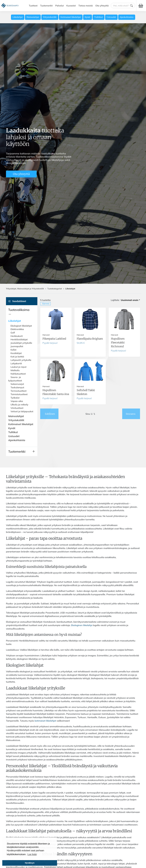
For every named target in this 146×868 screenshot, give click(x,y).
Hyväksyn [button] (30, 863)
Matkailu (15, 370)
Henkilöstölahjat (19, 339)
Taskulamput (17, 387)
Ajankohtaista (127, 17)
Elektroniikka (17, 329)
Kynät (88, 17)
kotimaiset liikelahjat (45, 721)
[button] (22, 312)
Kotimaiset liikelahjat (71, 17)
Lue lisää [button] (32, 854)
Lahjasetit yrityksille (21, 360)
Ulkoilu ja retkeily (19, 405)
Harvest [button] (46, 304)
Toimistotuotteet (19, 394)
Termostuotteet (19, 391)
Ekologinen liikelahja (82, 625)
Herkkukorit (17, 336)
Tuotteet (33, 6)
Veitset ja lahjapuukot (22, 411)
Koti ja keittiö (17, 357)
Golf (13, 333)
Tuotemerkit (46, 6)
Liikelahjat (18, 17)
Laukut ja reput (18, 367)
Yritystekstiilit (50, 17)
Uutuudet (111, 17)
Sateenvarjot (17, 384)
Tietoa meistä (86, 6)
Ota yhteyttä (102, 6)
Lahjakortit (16, 363)
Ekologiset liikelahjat (21, 326)
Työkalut (15, 398)
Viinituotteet (17, 408)
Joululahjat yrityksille (21, 343)
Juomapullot (17, 346)
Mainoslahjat (33, 17)
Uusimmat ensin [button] (130, 300)
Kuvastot (71, 6)
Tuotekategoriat (55, 289)
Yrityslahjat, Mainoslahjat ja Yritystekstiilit (25, 289)
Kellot (13, 350)
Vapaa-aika (17, 401)
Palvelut (60, 6)
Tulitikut (99, 17)
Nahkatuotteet (18, 374)
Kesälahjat (16, 353)
